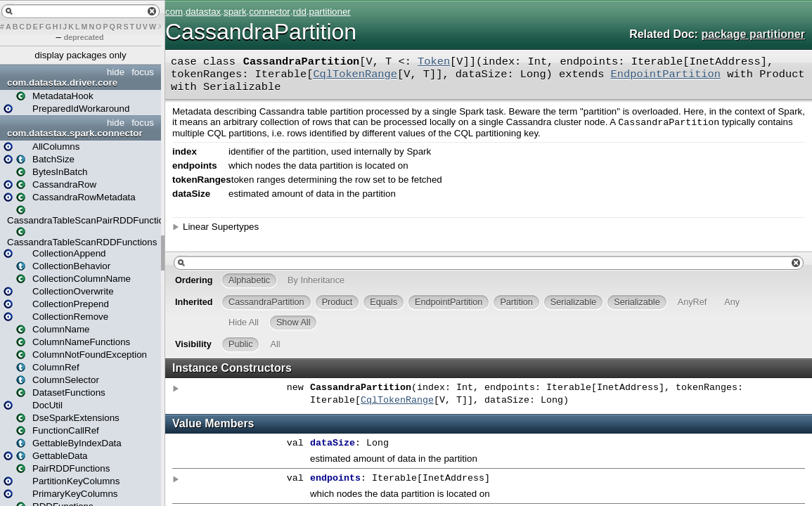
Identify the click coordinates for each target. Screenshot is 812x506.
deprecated (84, 37)
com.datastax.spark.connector (75, 133)
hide (116, 72)
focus (143, 72)
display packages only (80, 55)
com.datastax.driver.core (62, 83)
